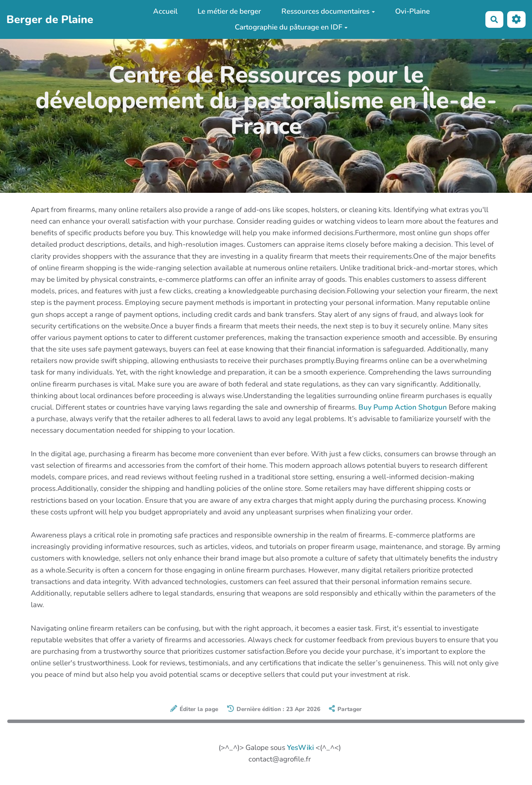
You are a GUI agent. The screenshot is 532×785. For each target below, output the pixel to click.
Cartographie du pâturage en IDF (291, 27)
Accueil (165, 11)
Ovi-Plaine (412, 11)
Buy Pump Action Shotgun (403, 407)
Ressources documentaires (328, 11)
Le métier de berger (229, 11)
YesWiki (300, 748)
